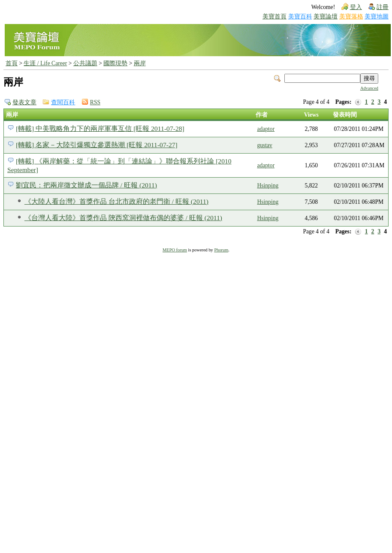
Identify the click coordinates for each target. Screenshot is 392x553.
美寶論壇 (326, 17)
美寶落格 (351, 17)
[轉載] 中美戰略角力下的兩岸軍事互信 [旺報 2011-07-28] (100, 128)
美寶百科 (300, 17)
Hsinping (268, 186)
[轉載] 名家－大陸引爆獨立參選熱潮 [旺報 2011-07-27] (97, 145)
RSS (95, 102)
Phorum (221, 250)
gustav (265, 145)
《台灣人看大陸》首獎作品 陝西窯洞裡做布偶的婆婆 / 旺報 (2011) (123, 218)
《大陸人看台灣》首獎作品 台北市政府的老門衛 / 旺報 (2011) (116, 201)
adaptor (266, 129)
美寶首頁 (274, 17)
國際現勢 (115, 63)
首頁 (12, 63)
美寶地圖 (377, 17)
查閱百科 (63, 102)
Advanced (369, 88)
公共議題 (85, 63)
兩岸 (140, 63)
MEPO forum (175, 250)
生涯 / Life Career (45, 63)
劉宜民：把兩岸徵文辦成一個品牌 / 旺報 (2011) (86, 185)
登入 (356, 7)
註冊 (383, 7)
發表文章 (24, 102)
